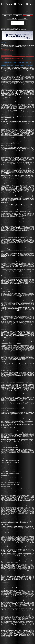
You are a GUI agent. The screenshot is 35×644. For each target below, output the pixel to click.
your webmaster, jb (21, 643)
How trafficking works (5, 50)
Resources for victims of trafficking (8, 51)
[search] (17, 23)
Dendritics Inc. (28, 643)
